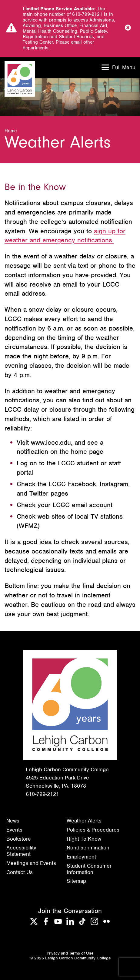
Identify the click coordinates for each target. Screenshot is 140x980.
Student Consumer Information (89, 869)
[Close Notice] (128, 28)
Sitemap (76, 881)
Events (14, 830)
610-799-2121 (42, 794)
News (13, 821)
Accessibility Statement (21, 851)
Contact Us (20, 872)
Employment (81, 857)
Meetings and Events (31, 863)
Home (11, 131)
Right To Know (84, 839)
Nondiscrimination (88, 848)
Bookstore (19, 839)
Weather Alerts (84, 821)
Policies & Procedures (93, 830)
